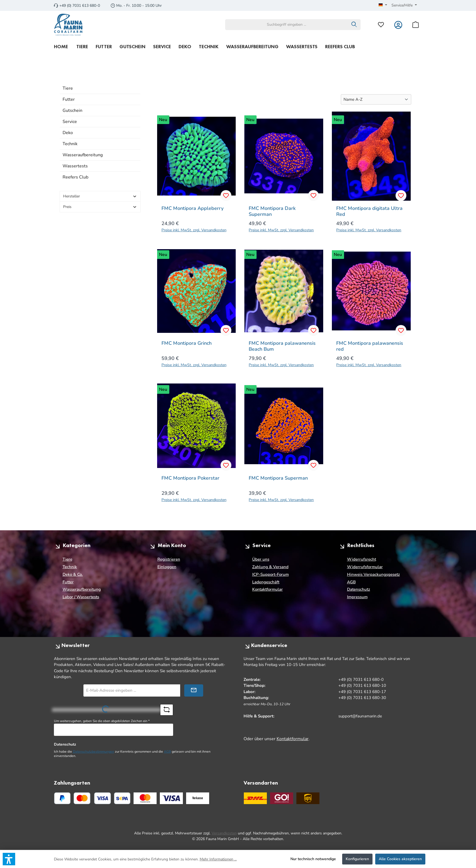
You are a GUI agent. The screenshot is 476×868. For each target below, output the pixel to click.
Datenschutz (359, 589)
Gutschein (72, 110)
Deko (68, 133)
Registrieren (169, 559)
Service (70, 122)
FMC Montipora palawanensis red (370, 346)
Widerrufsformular (365, 567)
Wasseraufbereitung (83, 155)
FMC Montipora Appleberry (192, 208)
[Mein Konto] (398, 25)
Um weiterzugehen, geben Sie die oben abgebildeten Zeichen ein (102, 721)
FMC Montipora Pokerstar (190, 478)
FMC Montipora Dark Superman (272, 211)
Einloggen (167, 567)
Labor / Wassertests (81, 597)
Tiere (68, 88)
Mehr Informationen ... (218, 859)
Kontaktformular (268, 589)
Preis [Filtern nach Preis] (100, 207)
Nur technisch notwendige (313, 859)
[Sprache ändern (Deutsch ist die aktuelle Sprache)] (383, 5)
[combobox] (287, 25)
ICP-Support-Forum (271, 574)
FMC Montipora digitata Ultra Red (369, 211)
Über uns (261, 559)
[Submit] (194, 690)
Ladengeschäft (266, 582)
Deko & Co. (73, 574)
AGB (351, 582)
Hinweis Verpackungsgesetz (373, 574)
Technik (70, 144)
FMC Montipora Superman (278, 478)
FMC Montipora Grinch (187, 343)
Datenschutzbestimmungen (93, 752)
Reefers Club (75, 177)
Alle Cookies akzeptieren (400, 859)
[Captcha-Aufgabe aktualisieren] (167, 710)
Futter (69, 99)
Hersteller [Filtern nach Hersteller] (100, 196)
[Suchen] (354, 25)
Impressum (357, 597)
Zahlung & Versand (270, 567)
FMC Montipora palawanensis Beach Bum (282, 346)
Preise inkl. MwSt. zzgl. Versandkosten (194, 230)
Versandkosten (224, 833)
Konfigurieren (357, 859)
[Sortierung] (376, 100)
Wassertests (75, 166)
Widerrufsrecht (362, 559)
